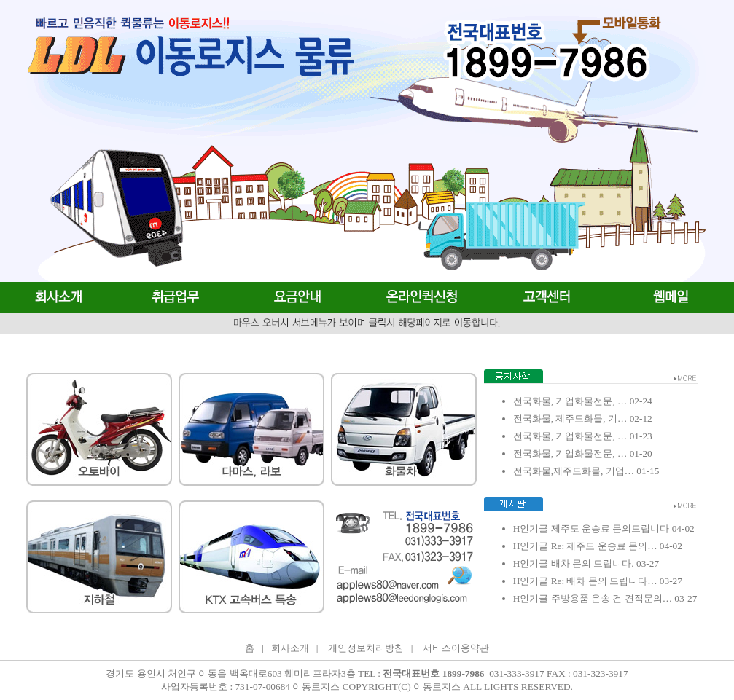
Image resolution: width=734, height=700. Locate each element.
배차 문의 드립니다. (591, 563)
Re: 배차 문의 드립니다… (602, 581)
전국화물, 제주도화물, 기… (570, 418)
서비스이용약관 (456, 648)
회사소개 (290, 648)
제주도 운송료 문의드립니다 (609, 528)
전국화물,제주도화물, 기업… (574, 471)
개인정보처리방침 (366, 648)
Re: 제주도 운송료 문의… (602, 546)
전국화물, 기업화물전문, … (570, 401)
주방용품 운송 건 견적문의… (610, 598)
